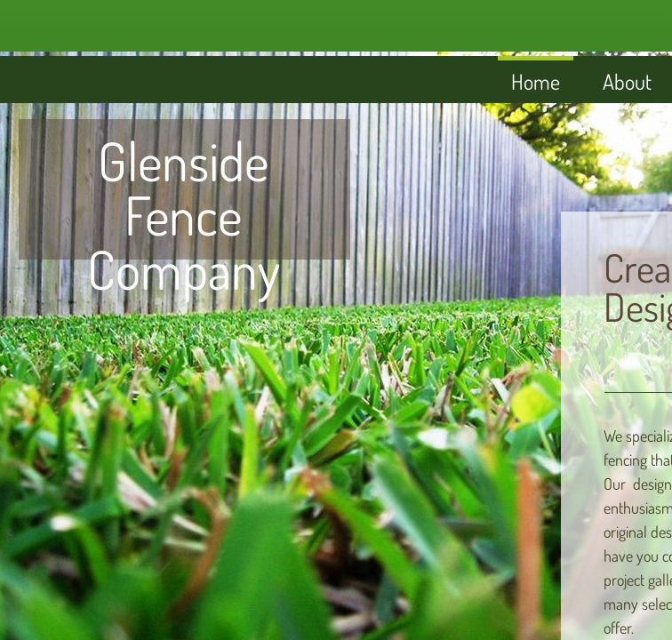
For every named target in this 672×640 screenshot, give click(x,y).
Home (536, 81)
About (627, 81)
